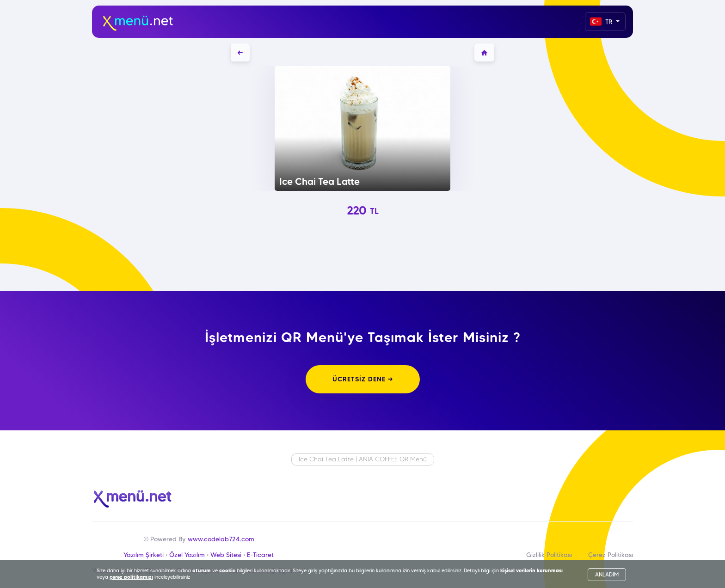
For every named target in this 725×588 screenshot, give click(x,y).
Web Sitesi (226, 555)
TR (602, 21)
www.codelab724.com (221, 539)
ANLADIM (607, 574)
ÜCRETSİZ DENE (363, 379)
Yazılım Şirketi (144, 555)
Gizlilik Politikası (549, 555)
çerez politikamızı (131, 577)
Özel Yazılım (187, 555)
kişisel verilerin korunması (531, 570)
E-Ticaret (260, 555)
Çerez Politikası (611, 555)
